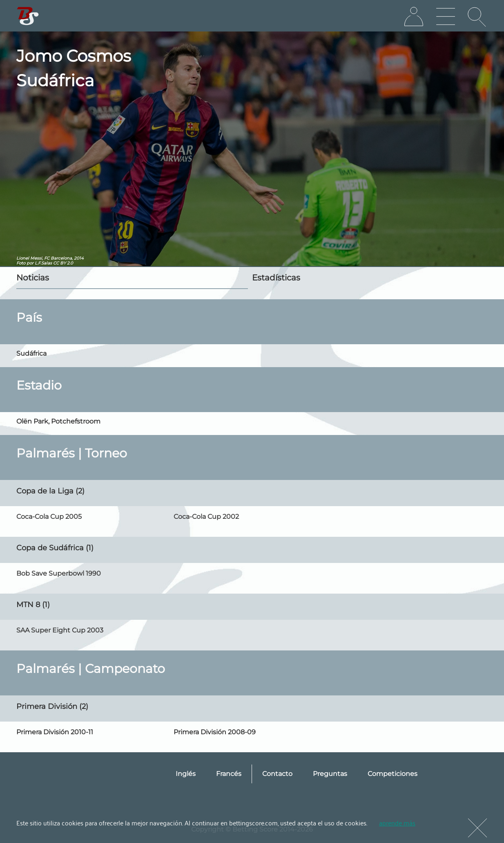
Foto (21, 263)
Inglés (186, 774)
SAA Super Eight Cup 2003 (60, 630)
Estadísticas (276, 278)
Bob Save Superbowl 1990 (59, 573)
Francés (229, 774)
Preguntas (330, 774)
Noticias (33, 278)
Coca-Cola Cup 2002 (206, 517)
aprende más (397, 823)
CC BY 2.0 (63, 263)
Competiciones (392, 774)
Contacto (277, 774)
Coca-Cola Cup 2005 (49, 517)
